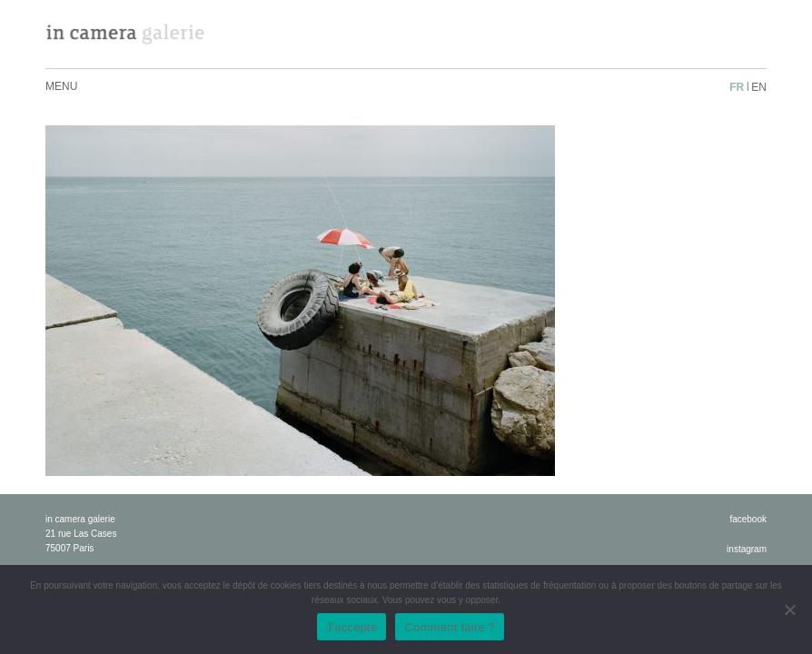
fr (737, 87)
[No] (789, 609)
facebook (748, 519)
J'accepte (352, 627)
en (759, 87)
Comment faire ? (450, 627)
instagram (747, 549)
